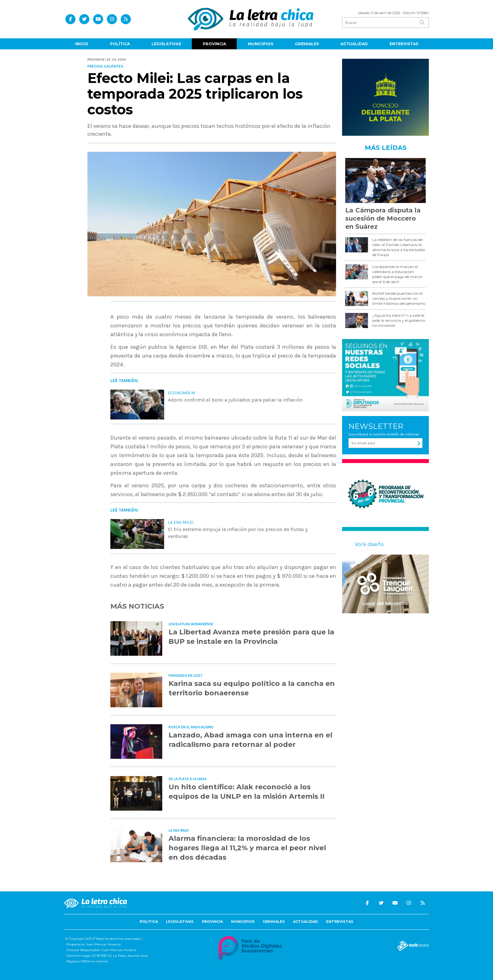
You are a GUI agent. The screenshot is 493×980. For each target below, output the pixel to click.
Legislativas (166, 44)
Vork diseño (369, 544)
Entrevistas (404, 44)
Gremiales (307, 44)
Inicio (82, 44)
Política (120, 44)
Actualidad (354, 44)
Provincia (214, 44)
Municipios (260, 44)
